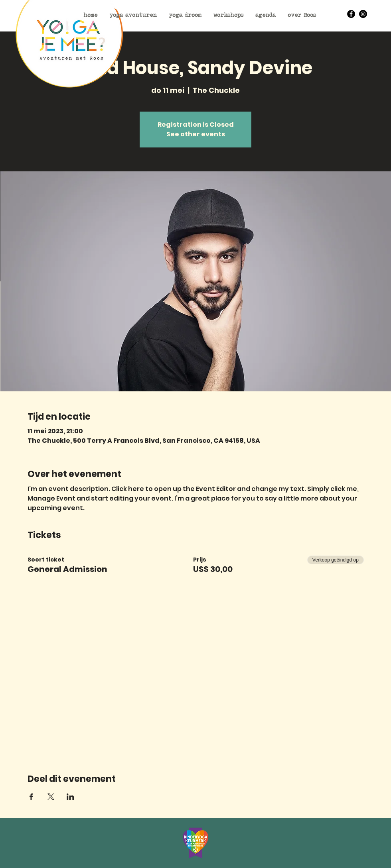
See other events (196, 134)
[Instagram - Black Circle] (363, 14)
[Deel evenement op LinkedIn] (70, 797)
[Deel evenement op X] (51, 797)
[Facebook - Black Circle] (351, 14)
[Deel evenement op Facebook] (31, 797)
